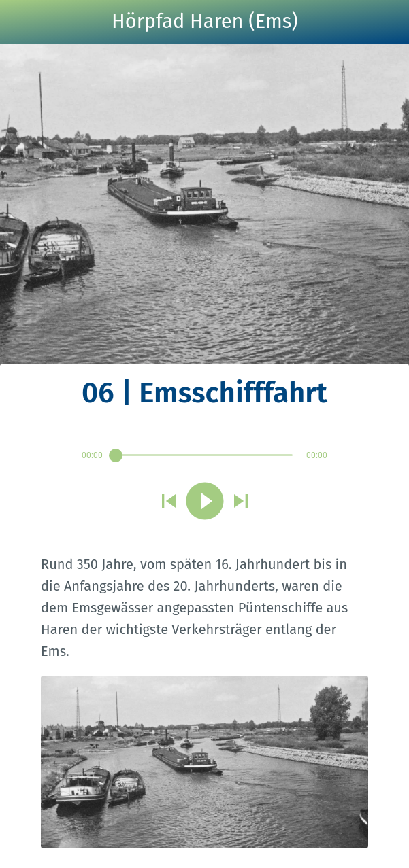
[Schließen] (22, 22)
